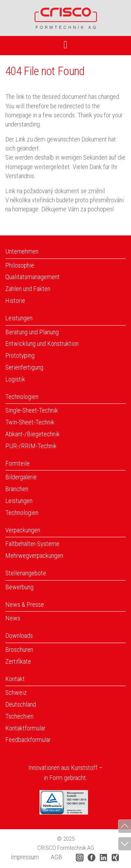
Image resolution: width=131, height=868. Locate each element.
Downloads (19, 636)
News (13, 618)
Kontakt (15, 679)
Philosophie (20, 265)
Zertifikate (18, 661)
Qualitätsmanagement (32, 277)
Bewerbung (19, 587)
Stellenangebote (26, 573)
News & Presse (25, 604)
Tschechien (19, 716)
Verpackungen (23, 530)
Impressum (25, 857)
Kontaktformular (25, 728)
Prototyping (20, 355)
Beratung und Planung (32, 332)
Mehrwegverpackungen (34, 556)
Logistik (15, 379)
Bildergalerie (21, 477)
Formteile (17, 463)
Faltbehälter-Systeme (32, 544)
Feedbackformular (28, 740)
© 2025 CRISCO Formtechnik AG (66, 843)
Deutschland (21, 704)
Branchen (17, 489)
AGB (56, 857)
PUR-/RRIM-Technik (31, 446)
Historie (15, 301)
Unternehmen (22, 251)
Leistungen (19, 318)
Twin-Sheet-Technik (30, 422)
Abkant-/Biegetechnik (32, 434)
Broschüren (19, 650)
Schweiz (16, 692)
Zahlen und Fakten (28, 289)
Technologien (22, 397)
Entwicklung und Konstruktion (42, 344)
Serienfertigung (24, 367)
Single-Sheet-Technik (32, 410)
